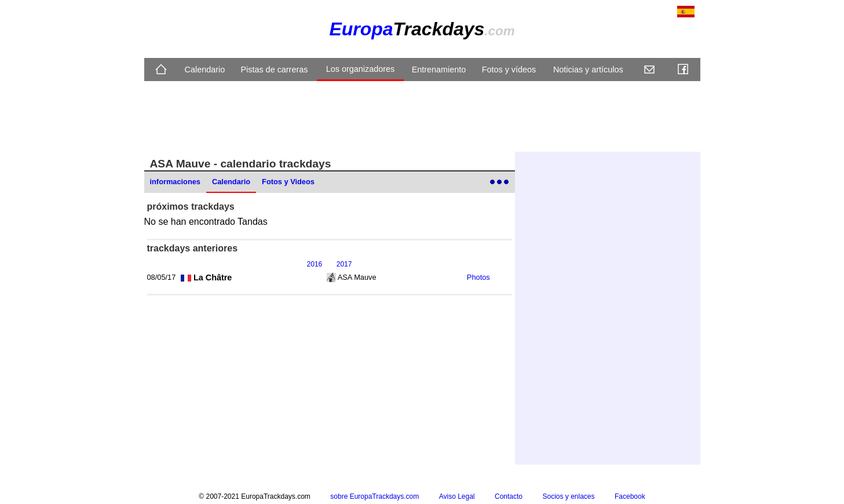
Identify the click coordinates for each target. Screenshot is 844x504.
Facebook (630, 496)
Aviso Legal (457, 496)
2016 (315, 264)
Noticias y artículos (588, 70)
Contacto (509, 496)
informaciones (175, 182)
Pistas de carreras (274, 70)
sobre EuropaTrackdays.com (374, 496)
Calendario (205, 70)
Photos (478, 277)
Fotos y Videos (288, 182)
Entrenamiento (439, 70)
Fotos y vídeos (509, 70)
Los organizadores (360, 69)
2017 (344, 264)
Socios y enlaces (568, 496)
